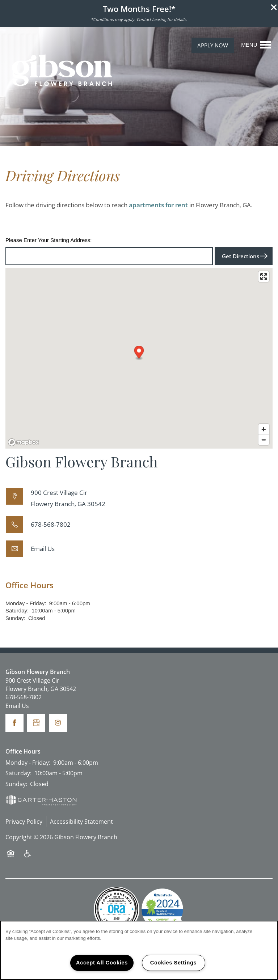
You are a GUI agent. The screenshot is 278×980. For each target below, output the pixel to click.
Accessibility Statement (81, 821)
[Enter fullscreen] (264, 277)
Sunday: (15, 618)
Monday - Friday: (26, 603)
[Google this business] (36, 723)
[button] (274, 7)
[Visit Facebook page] (14, 723)
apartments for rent (158, 205)
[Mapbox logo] (24, 442)
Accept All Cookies (102, 963)
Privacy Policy (24, 821)
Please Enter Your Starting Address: (49, 240)
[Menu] (256, 45)
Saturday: (17, 610)
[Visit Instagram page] (58, 723)
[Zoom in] (264, 429)
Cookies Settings (173, 963)
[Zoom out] (264, 440)
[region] (139, 950)
